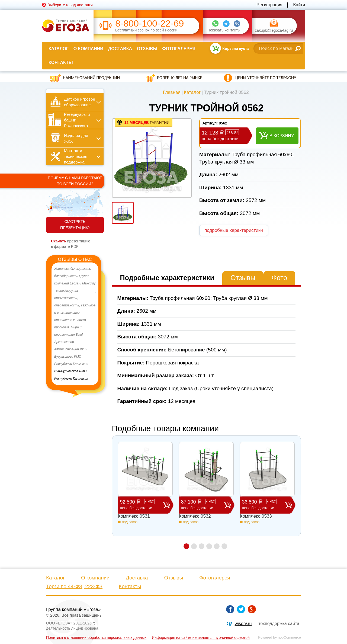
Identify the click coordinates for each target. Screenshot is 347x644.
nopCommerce (289, 637)
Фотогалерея (179, 49)
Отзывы (147, 49)
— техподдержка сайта (267, 624)
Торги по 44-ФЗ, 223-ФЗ (74, 586)
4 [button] (209, 546)
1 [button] (186, 546)
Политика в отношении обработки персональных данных (96, 637)
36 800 (264, 505)
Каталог (59, 49)
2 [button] (194, 546)
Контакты (61, 63)
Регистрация (269, 5)
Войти (299, 5)
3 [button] (202, 546)
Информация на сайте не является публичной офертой (201, 637)
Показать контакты (224, 30)
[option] (75, 324)
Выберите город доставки (70, 5)
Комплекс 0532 (195, 516)
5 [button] (217, 546)
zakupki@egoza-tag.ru (274, 31)
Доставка (120, 49)
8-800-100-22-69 (150, 23)
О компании (88, 49)
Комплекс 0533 (256, 516)
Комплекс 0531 (134, 516)
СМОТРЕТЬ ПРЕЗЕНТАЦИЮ (75, 225)
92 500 (142, 505)
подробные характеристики (234, 230)
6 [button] (224, 546)
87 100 (203, 505)
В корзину (282, 136)
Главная (172, 92)
